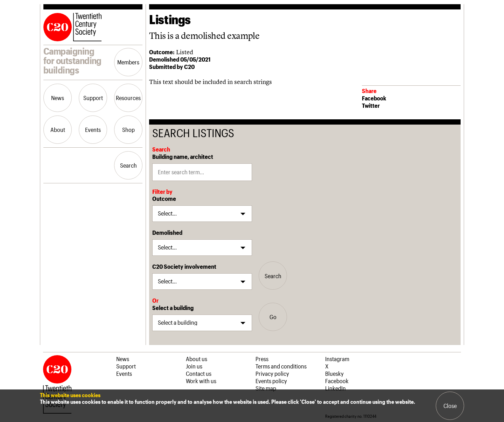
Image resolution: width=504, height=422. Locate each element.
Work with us (201, 381)
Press (262, 359)
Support (93, 98)
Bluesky (334, 373)
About (58, 129)
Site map (266, 388)
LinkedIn (335, 388)
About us (197, 359)
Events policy (271, 381)
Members (128, 62)
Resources (128, 98)
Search (128, 165)
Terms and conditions (281, 366)
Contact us (199, 373)
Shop (128, 129)
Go (273, 317)
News (58, 98)
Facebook (374, 98)
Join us (194, 366)
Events (93, 129)
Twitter (371, 105)
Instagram (337, 359)
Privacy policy (272, 373)
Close (450, 406)
